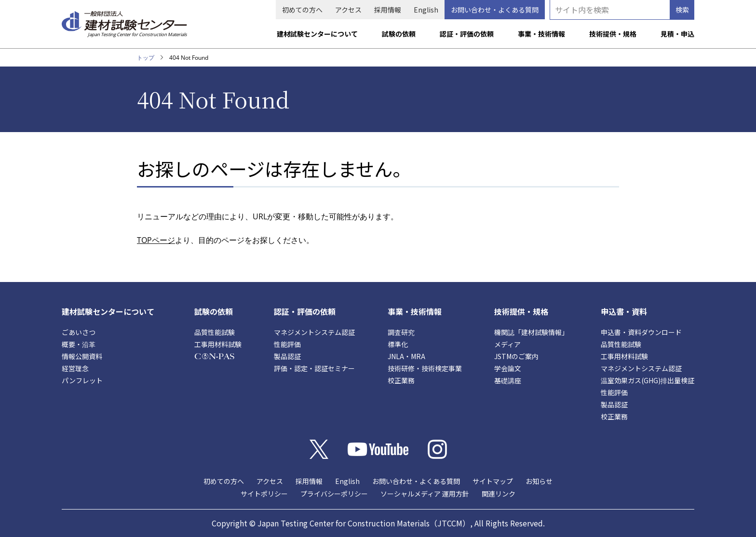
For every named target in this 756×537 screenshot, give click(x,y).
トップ (146, 58)
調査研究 (401, 332)
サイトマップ (493, 481)
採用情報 (388, 10)
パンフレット (82, 380)
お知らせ (539, 481)
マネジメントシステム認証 (314, 332)
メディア (507, 344)
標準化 (398, 344)
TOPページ (156, 240)
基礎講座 (508, 380)
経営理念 (75, 368)
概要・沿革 (79, 344)
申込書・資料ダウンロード (641, 332)
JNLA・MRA (406, 356)
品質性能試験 (215, 332)
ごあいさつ (79, 332)
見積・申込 (677, 34)
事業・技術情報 (541, 34)
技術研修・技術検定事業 (425, 368)
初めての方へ (302, 10)
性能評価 (287, 344)
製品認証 (287, 356)
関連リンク (499, 494)
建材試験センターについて (317, 34)
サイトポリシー (264, 494)
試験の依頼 (399, 34)
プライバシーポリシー (334, 494)
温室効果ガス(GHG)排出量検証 (648, 380)
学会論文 (508, 368)
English (426, 10)
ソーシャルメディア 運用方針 (425, 494)
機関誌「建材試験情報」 (531, 332)
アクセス (348, 10)
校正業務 (401, 380)
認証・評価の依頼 (467, 34)
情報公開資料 (82, 356)
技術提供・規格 (613, 34)
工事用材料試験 (218, 344)
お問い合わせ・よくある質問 (495, 10)
